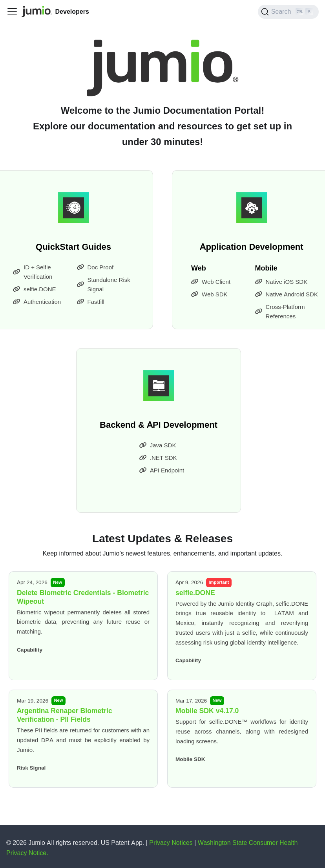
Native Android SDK (287, 294)
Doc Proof (95, 267)
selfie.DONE (35, 289)
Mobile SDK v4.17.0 (207, 711)
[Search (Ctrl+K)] (288, 12)
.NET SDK (158, 458)
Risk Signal (31, 768)
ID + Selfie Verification (33, 272)
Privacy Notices (172, 843)
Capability (30, 650)
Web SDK (209, 294)
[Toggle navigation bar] (12, 12)
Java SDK (158, 445)
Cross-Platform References (280, 312)
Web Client (211, 282)
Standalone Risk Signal (104, 285)
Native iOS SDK (281, 282)
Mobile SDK (190, 759)
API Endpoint (162, 470)
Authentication (37, 302)
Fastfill (91, 302)
